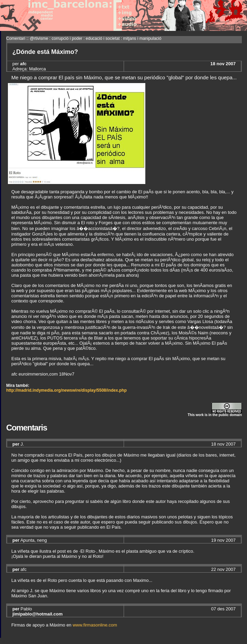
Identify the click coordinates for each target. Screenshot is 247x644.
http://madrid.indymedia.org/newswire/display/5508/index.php (66, 390)
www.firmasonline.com (95, 625)
